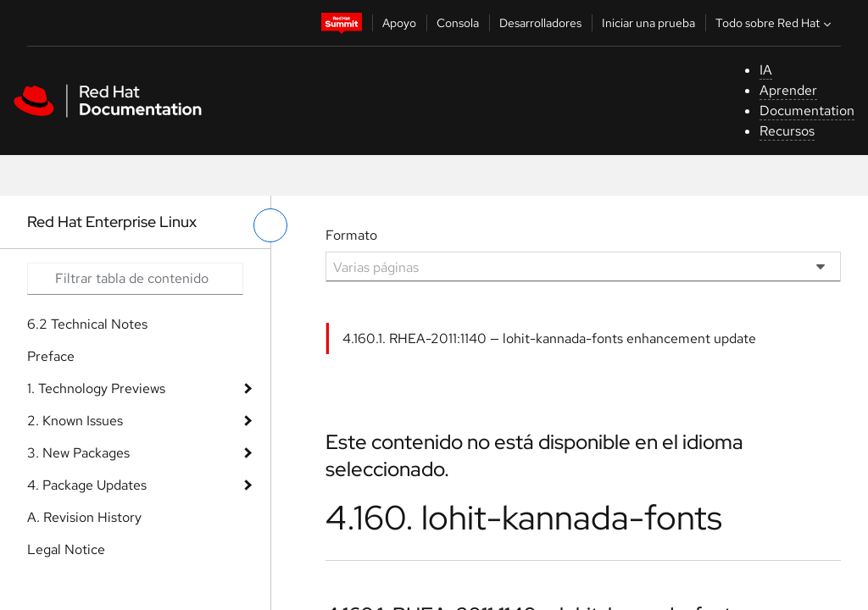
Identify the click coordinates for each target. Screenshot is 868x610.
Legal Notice (66, 549)
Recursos (787, 131)
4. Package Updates (87, 485)
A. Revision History (84, 517)
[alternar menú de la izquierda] (270, 225)
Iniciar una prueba (648, 23)
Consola (458, 23)
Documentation (807, 111)
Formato (351, 235)
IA (766, 70)
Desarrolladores (540, 23)
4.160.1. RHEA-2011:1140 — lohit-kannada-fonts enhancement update (549, 338)
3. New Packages (78, 453)
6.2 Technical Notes (87, 324)
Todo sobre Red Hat (775, 23)
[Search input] (135, 279)
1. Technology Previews (96, 388)
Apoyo (399, 23)
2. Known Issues (75, 421)
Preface (51, 356)
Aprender (788, 90)
